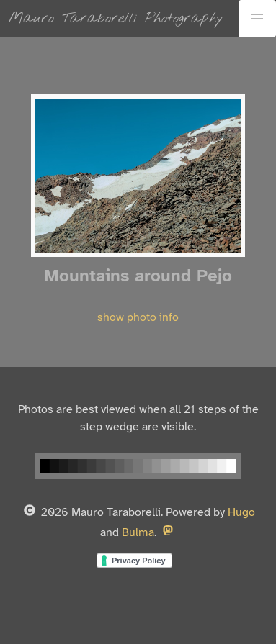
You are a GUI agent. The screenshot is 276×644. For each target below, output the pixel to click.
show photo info (138, 318)
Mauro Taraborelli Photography (116, 18)
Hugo (241, 513)
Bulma (138, 533)
